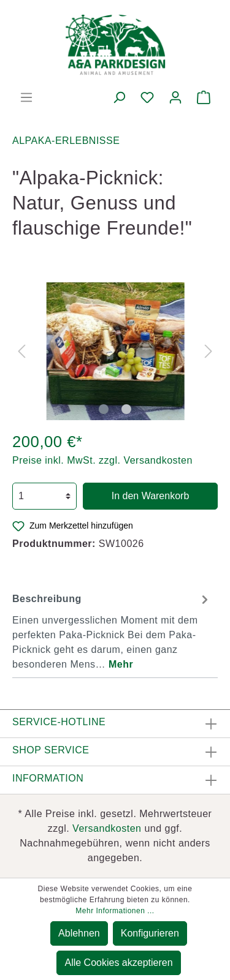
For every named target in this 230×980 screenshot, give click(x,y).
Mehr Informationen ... (115, 911)
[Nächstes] (209, 351)
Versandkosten (107, 828)
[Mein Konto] (175, 97)
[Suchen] (119, 97)
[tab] (112, 630)
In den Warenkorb (151, 496)
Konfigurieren (150, 933)
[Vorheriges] (21, 351)
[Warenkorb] (204, 97)
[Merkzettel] (147, 97)
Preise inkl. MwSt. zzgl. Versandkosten (102, 460)
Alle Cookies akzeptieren (118, 963)
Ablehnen (79, 933)
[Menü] (26, 97)
